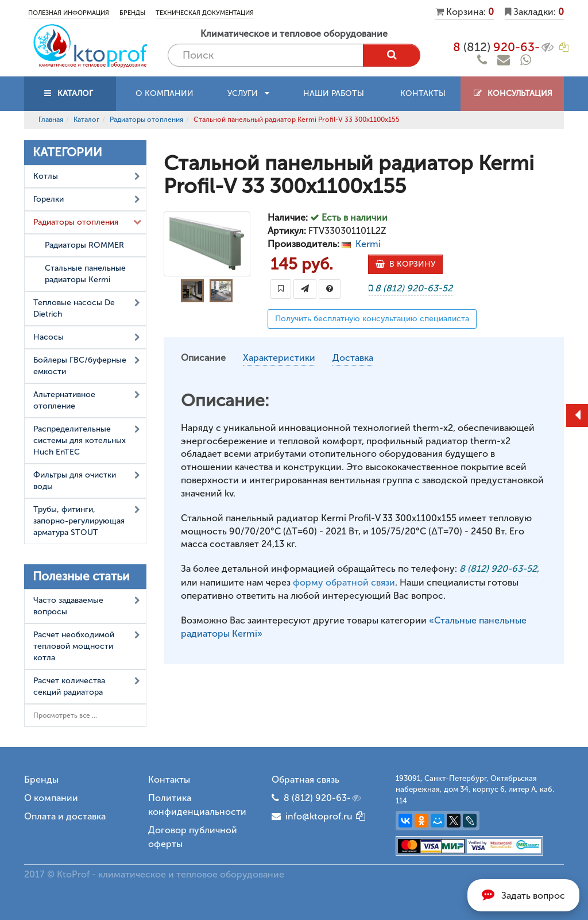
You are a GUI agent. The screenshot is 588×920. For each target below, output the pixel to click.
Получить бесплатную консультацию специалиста (372, 319)
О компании (165, 93)
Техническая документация (205, 13)
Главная (51, 120)
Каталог (86, 120)
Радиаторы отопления (146, 120)
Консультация (512, 93)
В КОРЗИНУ (405, 264)
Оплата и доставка (65, 816)
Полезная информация (69, 13)
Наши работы (334, 93)
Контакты (423, 93)
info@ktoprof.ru (312, 816)
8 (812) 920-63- (323, 798)
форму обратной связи (344, 582)
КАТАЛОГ (70, 93)
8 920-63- (504, 47)
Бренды (132, 13)
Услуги (248, 93)
